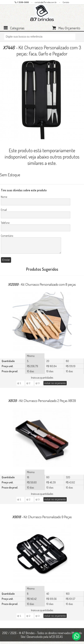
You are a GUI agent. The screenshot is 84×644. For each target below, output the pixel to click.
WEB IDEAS (56, 639)
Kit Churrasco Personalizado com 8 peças (42, 287)
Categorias (17, 28)
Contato (66, 2)
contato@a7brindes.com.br (46, 2)
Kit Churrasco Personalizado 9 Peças (42, 519)
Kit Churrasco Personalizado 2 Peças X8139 (42, 403)
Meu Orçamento (69, 28)
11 (22, 2)
